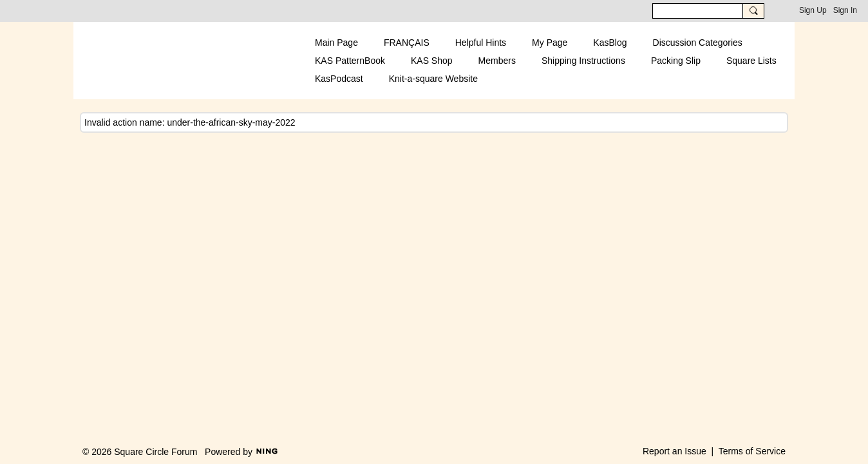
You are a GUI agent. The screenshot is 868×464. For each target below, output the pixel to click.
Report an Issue (675, 451)
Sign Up (813, 10)
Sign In (845, 10)
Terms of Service (752, 451)
